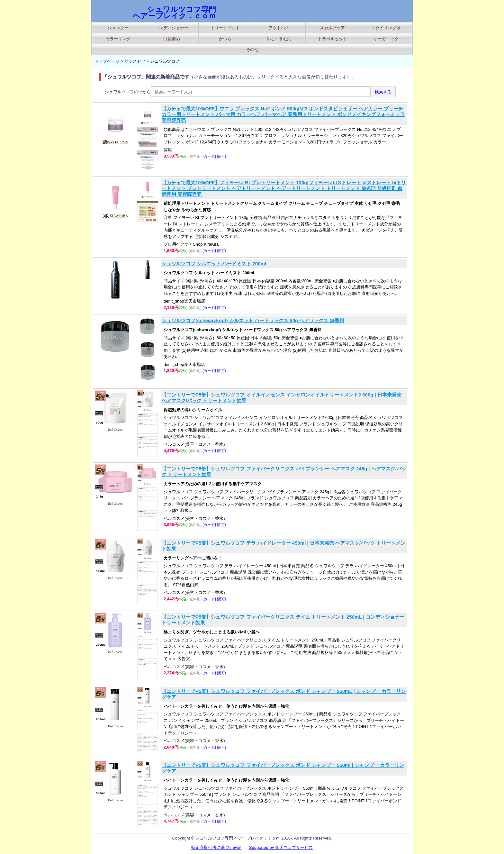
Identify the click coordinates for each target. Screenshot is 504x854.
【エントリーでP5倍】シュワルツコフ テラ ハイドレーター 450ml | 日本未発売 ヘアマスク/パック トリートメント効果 (283, 546)
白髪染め (172, 39)
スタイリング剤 (386, 28)
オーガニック (386, 39)
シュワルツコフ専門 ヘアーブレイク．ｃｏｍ (174, 13)
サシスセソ (135, 61)
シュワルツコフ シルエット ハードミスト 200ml (214, 263)
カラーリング (118, 39)
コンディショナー (172, 28)
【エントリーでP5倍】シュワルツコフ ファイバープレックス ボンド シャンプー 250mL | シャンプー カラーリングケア (284, 694)
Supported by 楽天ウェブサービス (281, 847)
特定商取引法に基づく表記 (216, 847)
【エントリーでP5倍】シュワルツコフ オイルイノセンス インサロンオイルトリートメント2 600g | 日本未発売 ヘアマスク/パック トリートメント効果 (282, 398)
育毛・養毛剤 (279, 39)
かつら (225, 39)
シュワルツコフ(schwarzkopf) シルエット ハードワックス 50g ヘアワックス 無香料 (253, 320)
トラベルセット (333, 39)
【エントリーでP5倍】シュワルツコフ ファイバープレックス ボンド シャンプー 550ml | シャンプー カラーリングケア (283, 768)
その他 (252, 50)
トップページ (107, 61)
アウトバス (279, 28)
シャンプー (118, 28)
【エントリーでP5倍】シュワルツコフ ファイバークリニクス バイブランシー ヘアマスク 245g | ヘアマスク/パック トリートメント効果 (284, 472)
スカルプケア (332, 28)
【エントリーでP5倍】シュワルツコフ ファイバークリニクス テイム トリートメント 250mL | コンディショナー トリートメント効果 (283, 620)
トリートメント (225, 28)
